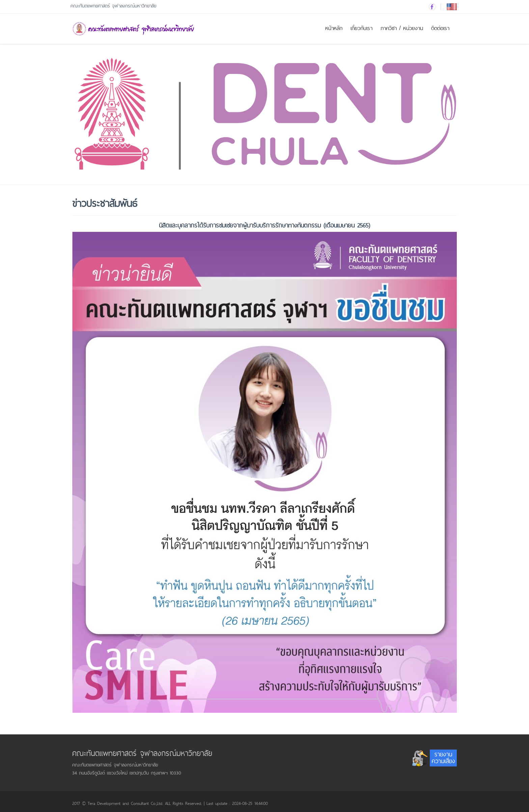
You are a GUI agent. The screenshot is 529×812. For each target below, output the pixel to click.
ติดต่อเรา (440, 28)
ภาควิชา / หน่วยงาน (402, 28)
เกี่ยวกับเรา (361, 28)
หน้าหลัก (334, 28)
